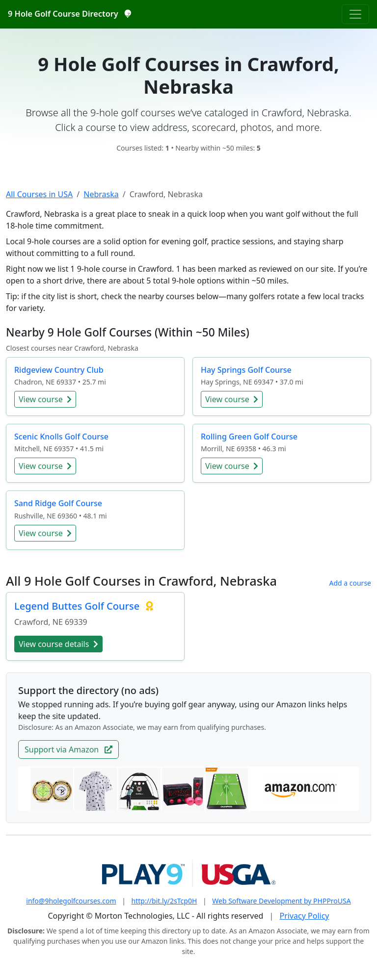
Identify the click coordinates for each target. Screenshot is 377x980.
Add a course (350, 583)
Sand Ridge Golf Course (58, 503)
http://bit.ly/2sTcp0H (164, 901)
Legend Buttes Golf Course (78, 606)
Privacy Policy (305, 916)
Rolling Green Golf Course (249, 437)
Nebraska (101, 194)
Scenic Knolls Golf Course (61, 437)
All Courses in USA (39, 194)
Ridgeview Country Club (59, 370)
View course (45, 399)
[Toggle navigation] (355, 14)
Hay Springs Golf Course (246, 370)
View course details (58, 644)
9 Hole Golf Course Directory (69, 14)
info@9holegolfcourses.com (71, 901)
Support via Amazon (68, 749)
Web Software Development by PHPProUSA (281, 901)
